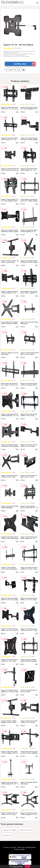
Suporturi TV (8, 835)
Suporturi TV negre (10, 830)
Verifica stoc (25, 64)
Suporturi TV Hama (26, 830)
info (17, 112)
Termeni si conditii (10, 847)
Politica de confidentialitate (26, 847)
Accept (27, 866)
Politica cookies (20, 849)
